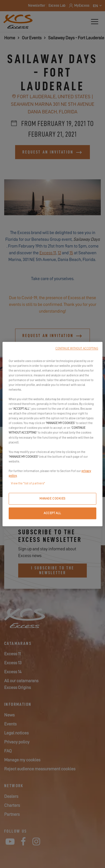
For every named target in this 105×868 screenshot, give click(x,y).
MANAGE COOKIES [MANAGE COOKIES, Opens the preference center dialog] (53, 499)
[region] (52, 434)
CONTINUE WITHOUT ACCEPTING (77, 348)
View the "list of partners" (28, 483)
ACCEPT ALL (53, 513)
